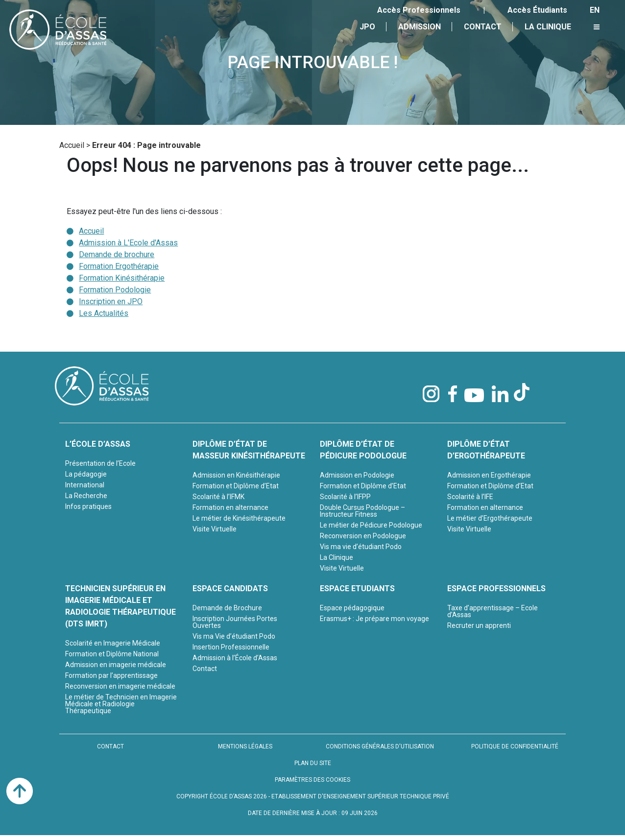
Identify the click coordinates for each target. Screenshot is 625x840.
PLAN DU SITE (313, 763)
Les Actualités (104, 313)
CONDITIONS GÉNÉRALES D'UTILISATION (380, 746)
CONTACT (110, 746)
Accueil (72, 145)
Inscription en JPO (111, 301)
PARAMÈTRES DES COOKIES (312, 780)
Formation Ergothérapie (119, 266)
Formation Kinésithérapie (122, 278)
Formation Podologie (115, 290)
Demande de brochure (117, 254)
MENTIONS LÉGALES (245, 746)
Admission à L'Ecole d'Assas (128, 243)
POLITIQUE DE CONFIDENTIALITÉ (515, 746)
